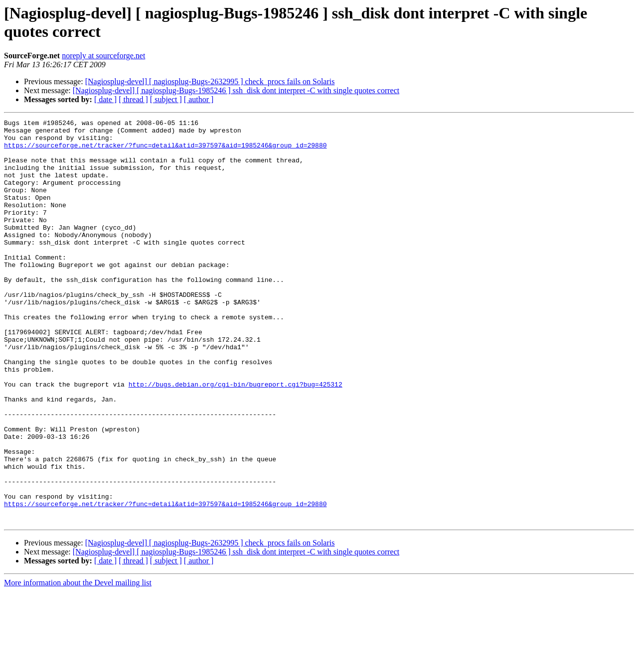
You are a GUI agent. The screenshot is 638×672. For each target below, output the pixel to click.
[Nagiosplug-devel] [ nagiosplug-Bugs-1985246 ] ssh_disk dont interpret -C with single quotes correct (236, 90)
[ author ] (199, 99)
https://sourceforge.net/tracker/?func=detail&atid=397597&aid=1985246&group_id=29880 (165, 151)
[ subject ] (166, 99)
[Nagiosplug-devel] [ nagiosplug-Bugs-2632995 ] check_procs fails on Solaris (210, 81)
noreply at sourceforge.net (103, 56)
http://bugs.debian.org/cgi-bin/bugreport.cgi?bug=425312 (236, 438)
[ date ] (105, 99)
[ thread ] (133, 99)
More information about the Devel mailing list (78, 663)
